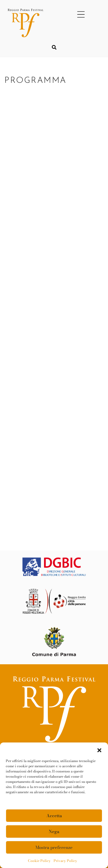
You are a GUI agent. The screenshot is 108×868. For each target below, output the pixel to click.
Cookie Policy (39, 861)
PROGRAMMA (37, 81)
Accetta (54, 816)
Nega (54, 831)
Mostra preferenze (54, 847)
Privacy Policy (65, 861)
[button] (99, 750)
